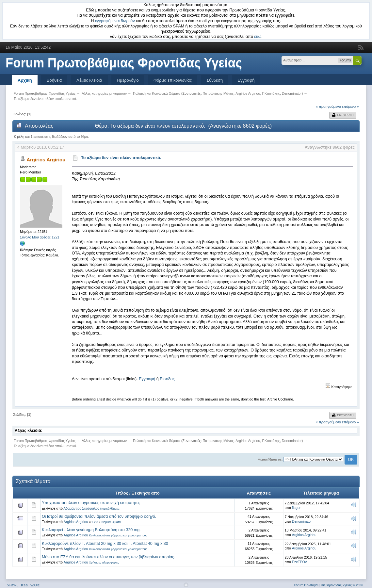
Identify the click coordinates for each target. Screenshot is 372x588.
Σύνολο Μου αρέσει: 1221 (40, 237)
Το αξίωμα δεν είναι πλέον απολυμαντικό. (121, 158)
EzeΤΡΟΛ (300, 562)
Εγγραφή (246, 80)
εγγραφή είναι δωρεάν (115, 21)
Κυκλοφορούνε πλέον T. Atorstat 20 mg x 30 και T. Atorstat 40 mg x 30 (105, 544)
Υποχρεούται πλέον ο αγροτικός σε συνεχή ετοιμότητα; (91, 503)
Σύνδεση (215, 80)
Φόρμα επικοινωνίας (173, 80)
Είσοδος (167, 379)
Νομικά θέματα (110, 509)
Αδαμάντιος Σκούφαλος (81, 508)
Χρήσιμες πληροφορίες (104, 563)
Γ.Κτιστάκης (271, 93)
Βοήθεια (54, 80)
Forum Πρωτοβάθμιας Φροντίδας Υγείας (124, 63)
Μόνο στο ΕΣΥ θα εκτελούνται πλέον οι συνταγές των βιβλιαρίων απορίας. (109, 557)
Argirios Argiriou (248, 93)
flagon (297, 508)
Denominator (292, 93)
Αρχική (25, 80)
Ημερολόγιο (128, 80)
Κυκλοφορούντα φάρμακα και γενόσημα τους (118, 535)
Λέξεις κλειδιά (89, 80)
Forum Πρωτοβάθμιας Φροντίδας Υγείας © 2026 (329, 585)
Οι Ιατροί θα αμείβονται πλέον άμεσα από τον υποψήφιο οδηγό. (99, 516)
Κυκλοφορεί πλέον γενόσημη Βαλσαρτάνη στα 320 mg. (91, 530)
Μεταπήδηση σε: (270, 459)
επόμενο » (350, 106)
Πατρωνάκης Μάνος (218, 93)
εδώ (258, 37)
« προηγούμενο (328, 106)
